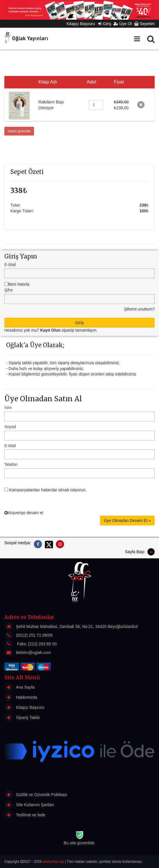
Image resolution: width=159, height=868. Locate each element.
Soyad (10, 427)
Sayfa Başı (140, 552)
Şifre (9, 290)
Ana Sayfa (20, 687)
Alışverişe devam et (24, 513)
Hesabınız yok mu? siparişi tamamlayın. (51, 330)
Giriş (105, 24)
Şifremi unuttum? (139, 309)
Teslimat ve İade (25, 815)
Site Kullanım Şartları (29, 805)
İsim (8, 408)
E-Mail (10, 265)
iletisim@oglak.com (33, 653)
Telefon (11, 464)
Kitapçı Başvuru (83, 24)
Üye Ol (123, 24)
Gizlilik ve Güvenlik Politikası (36, 795)
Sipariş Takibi (22, 718)
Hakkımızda (21, 697)
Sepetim (144, 24)
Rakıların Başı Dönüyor (51, 105)
